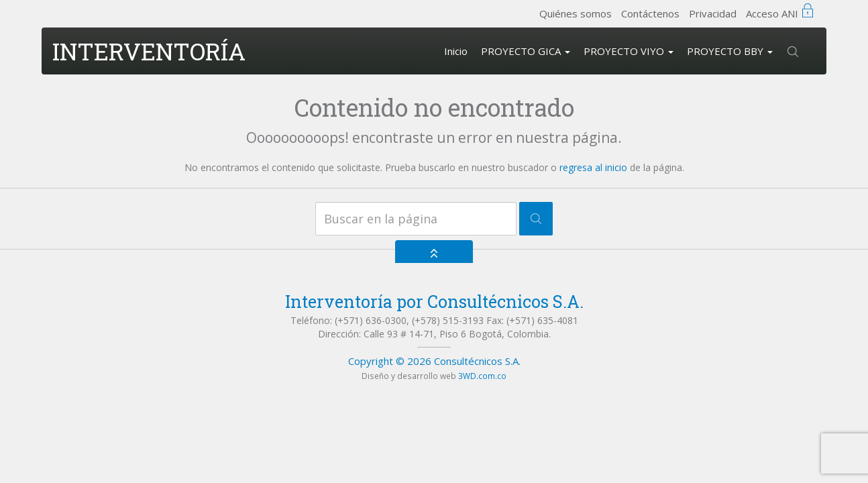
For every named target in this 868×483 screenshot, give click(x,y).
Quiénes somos (576, 13)
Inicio (456, 51)
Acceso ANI (772, 13)
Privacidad (713, 13)
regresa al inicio (593, 167)
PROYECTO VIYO (629, 51)
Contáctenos (650, 13)
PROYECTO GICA (526, 51)
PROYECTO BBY (730, 51)
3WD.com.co (482, 376)
